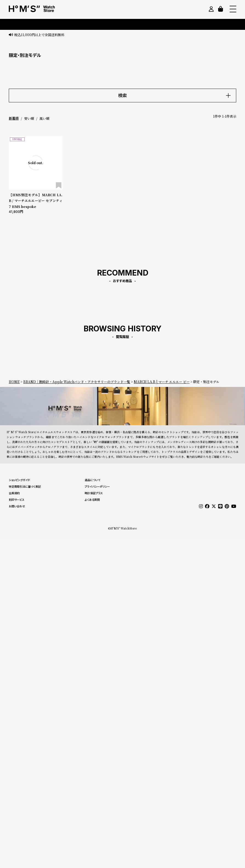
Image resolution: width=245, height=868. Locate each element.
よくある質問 (92, 500)
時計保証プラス (94, 493)
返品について (92, 480)
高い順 (44, 118)
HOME (14, 382)
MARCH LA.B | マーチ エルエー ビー (162, 382)
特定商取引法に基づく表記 (25, 487)
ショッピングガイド (19, 480)
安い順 (29, 118)
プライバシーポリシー (97, 487)
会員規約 (14, 493)
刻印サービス (17, 500)
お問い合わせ (17, 506)
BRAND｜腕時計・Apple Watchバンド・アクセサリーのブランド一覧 (77, 382)
